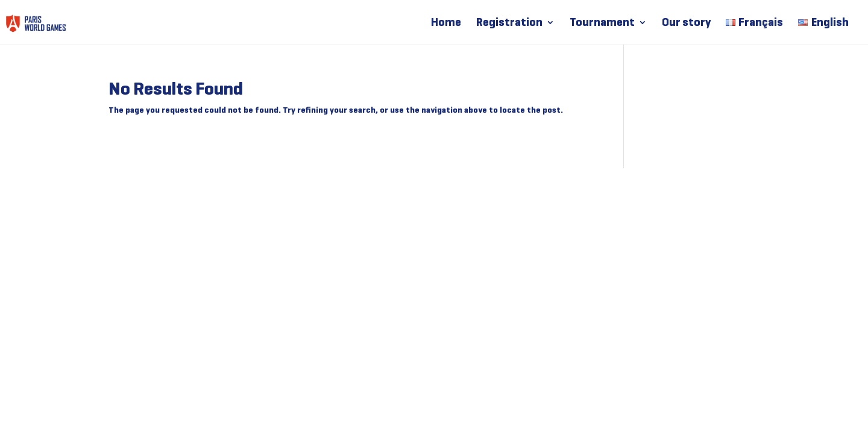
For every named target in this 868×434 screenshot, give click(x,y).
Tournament (602, 24)
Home (446, 24)
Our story (686, 24)
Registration (509, 24)
